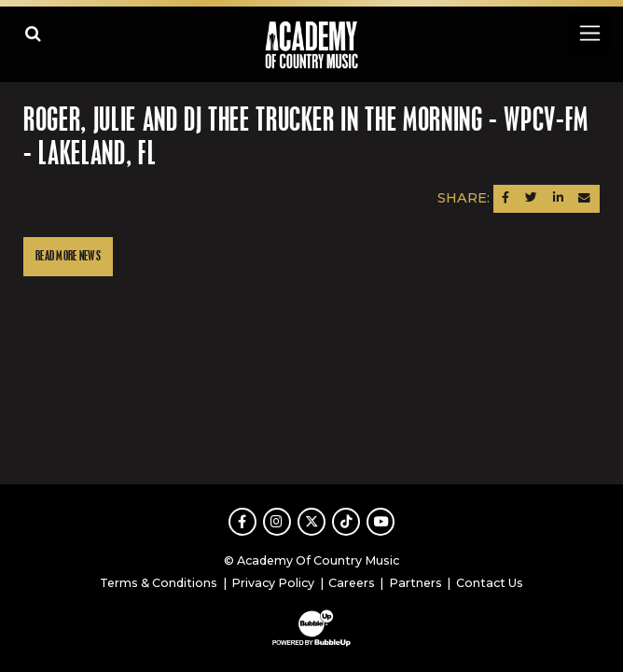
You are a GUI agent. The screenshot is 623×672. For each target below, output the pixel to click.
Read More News (68, 256)
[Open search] (33, 33)
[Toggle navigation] (589, 33)
